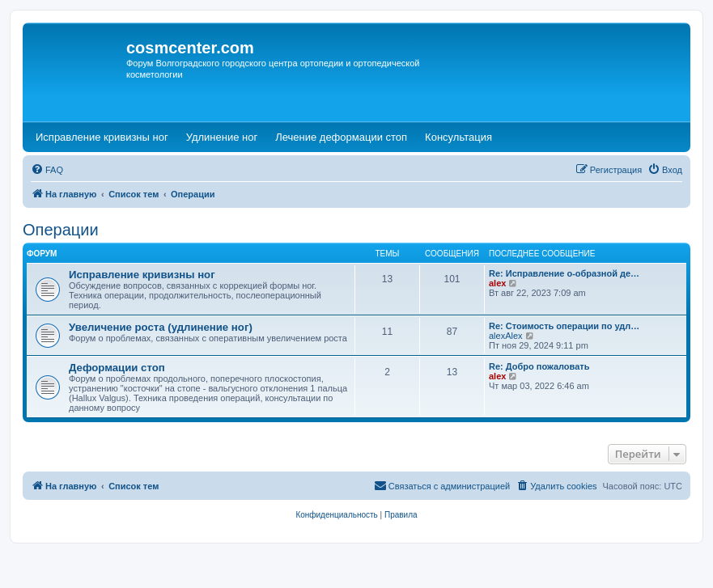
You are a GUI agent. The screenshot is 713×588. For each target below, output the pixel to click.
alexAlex (506, 336)
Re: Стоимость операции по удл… (564, 326)
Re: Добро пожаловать (539, 366)
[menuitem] (47, 170)
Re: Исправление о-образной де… (564, 273)
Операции (61, 230)
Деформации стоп (117, 368)
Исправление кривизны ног (142, 275)
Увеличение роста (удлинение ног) (161, 327)
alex (497, 283)
